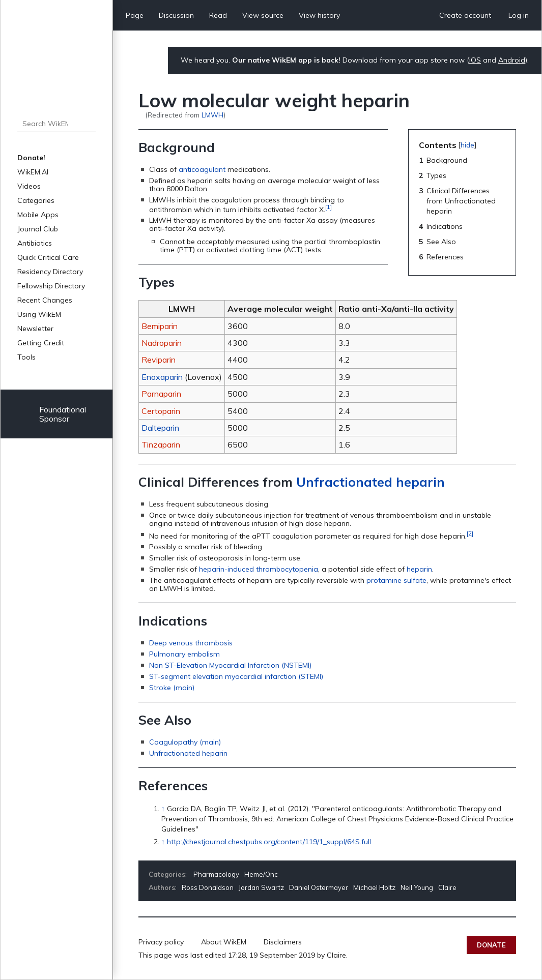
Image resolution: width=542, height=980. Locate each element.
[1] (329, 207)
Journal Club (38, 229)
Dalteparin (160, 428)
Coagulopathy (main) (185, 742)
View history (319, 15)
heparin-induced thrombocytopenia (259, 569)
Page (135, 15)
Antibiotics (35, 243)
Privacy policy (161, 942)
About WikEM (224, 942)
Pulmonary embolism (184, 654)
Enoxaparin (162, 377)
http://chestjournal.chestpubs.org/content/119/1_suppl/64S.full (269, 842)
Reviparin (159, 360)
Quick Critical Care (48, 257)
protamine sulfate (396, 580)
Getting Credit (41, 343)
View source (263, 15)
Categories (36, 200)
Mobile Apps (38, 215)
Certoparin (161, 411)
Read (218, 15)
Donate (491, 945)
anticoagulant (202, 169)
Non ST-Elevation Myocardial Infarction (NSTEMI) (230, 665)
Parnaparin (161, 394)
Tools (26, 357)
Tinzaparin (161, 444)
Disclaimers (283, 942)
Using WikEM (39, 314)
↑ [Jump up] (163, 809)
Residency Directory (50, 272)
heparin (419, 569)
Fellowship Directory (51, 286)
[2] (470, 533)
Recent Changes (45, 300)
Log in (519, 15)
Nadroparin (162, 343)
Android (512, 60)
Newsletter (35, 329)
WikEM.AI (33, 172)
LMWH (212, 115)
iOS (475, 60)
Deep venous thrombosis (191, 643)
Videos (29, 186)
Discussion (176, 15)
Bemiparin (160, 326)
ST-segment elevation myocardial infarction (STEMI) (236, 676)
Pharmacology (216, 874)
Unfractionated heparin (370, 482)
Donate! (31, 158)
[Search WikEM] (56, 124)
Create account (465, 15)
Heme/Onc (261, 874)
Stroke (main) (172, 688)
